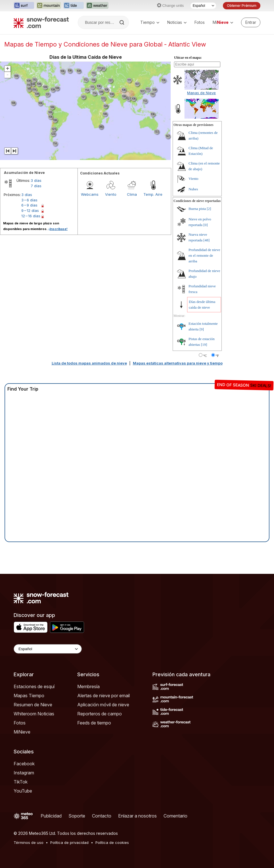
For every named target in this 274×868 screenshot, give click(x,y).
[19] (204, 345)
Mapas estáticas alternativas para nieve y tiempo (178, 363)
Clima (132, 194)
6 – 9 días (29, 205)
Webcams (90, 194)
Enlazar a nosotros (137, 816)
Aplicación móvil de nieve (103, 705)
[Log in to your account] (251, 22)
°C (205, 356)
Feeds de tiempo (94, 723)
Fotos (200, 22)
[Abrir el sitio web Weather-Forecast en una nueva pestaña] (97, 6)
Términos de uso (29, 842)
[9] (202, 329)
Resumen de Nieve (33, 705)
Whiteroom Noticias (34, 714)
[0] (205, 225)
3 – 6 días (29, 200)
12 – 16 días (31, 216)
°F (217, 356)
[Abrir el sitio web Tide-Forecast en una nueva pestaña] (74, 6)
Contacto (102, 816)
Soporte (77, 816)
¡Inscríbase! (58, 229)
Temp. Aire (153, 194)
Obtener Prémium (242, 6)
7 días (36, 186)
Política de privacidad (69, 842)
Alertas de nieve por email (103, 696)
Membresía (88, 686)
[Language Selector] (48, 649)
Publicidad (51, 816)
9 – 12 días (30, 210)
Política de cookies (112, 842)
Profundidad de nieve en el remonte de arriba (204, 255)
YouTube (23, 791)
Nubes (193, 189)
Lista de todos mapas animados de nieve (89, 363)
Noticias (177, 22)
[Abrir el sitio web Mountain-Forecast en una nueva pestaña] (49, 6)
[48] (206, 240)
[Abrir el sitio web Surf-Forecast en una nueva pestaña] (24, 6)
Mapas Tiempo (29, 696)
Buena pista (197, 209)
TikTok (21, 782)
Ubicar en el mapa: (188, 58)
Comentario (175, 816)
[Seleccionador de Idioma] (203, 6)
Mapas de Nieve (201, 93)
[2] (209, 209)
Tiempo (150, 22)
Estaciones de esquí (34, 686)
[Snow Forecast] (41, 22)
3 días (36, 180)
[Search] (122, 22)
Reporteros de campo (100, 714)
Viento (111, 194)
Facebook (24, 764)
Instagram (24, 773)
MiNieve (22, 732)
